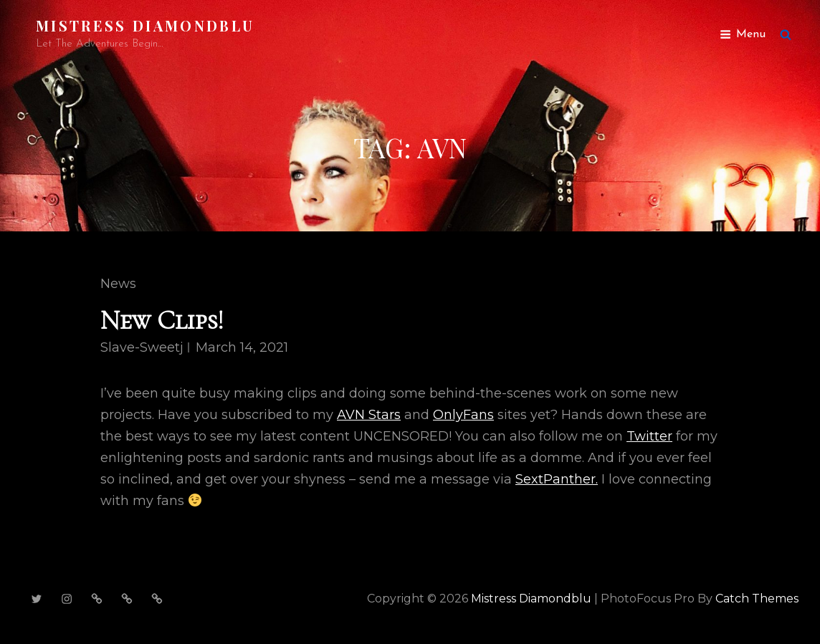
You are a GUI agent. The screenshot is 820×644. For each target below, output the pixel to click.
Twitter (649, 436)
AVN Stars (369, 415)
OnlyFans (463, 415)
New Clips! (162, 321)
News (118, 284)
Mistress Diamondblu (145, 25)
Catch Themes (757, 599)
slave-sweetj (142, 347)
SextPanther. (557, 479)
